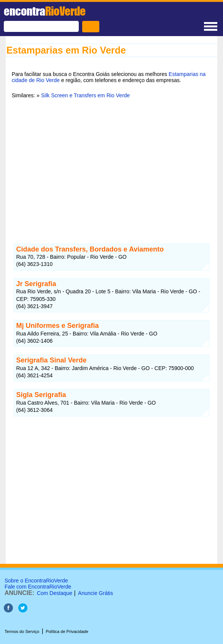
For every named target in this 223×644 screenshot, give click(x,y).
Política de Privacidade (67, 631)
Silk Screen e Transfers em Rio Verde (85, 95)
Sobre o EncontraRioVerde (36, 581)
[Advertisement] (112, 163)
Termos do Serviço (22, 631)
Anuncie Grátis (96, 593)
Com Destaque (55, 593)
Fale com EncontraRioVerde (38, 587)
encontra (45, 11)
